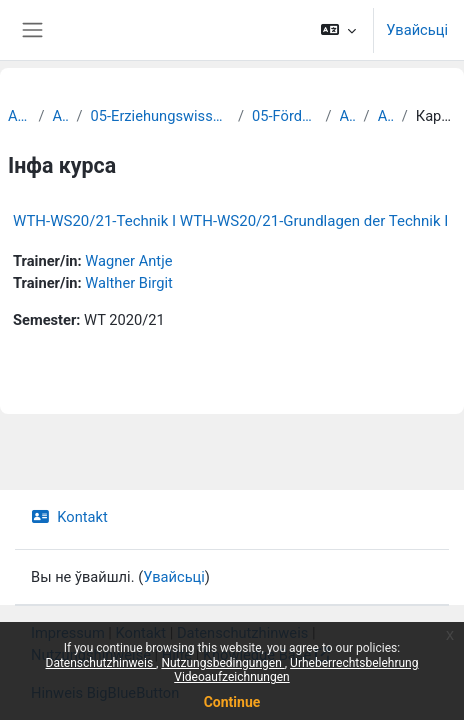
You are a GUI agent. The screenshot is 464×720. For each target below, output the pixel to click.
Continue (232, 702)
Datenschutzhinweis (101, 663)
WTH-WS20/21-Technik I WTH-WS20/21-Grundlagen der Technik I (230, 221)
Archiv (19, 116)
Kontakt (69, 517)
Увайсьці (417, 30)
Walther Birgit (129, 283)
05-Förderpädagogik (284, 116)
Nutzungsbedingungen (222, 663)
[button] (338, 30)
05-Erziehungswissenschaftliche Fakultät (160, 116)
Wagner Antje (128, 261)
